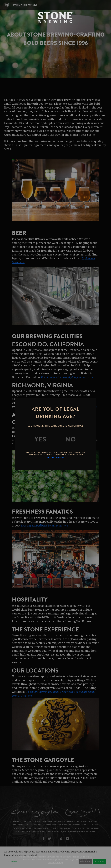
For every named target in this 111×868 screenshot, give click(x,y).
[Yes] (40, 439)
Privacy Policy (56, 863)
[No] (71, 439)
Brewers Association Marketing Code (66, 857)
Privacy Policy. (56, 457)
